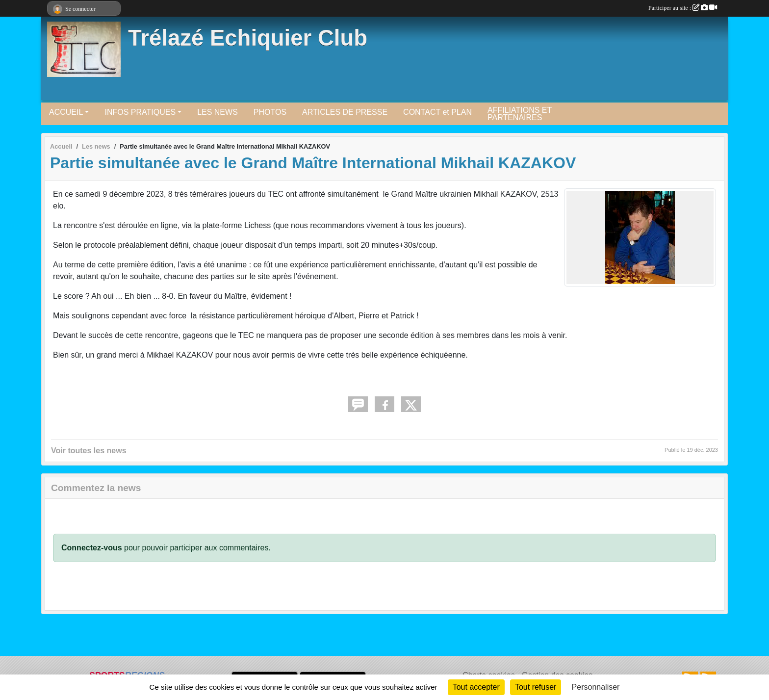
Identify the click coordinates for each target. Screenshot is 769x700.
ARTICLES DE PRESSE (345, 112)
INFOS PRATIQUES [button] (140, 112)
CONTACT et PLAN (437, 112)
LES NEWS (218, 112)
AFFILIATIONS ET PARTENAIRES (520, 114)
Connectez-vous (92, 548)
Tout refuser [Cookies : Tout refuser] (536, 687)
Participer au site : (683, 8)
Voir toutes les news (89, 451)
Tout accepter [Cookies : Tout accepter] (476, 687)
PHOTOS (270, 112)
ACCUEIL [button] (66, 112)
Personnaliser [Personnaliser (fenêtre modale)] (596, 687)
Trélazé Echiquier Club (248, 38)
